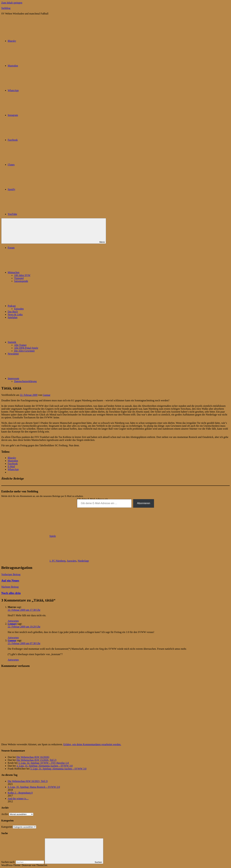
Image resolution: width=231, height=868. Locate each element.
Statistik (36, 342)
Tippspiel (19, 278)
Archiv (5, 814)
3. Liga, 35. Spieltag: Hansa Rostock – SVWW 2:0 (34, 787)
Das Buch (13, 312)
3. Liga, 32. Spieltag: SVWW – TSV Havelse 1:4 (43, 763)
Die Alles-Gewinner (24, 351)
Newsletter (13, 354)
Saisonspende (21, 281)
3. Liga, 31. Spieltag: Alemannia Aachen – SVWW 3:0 (44, 766)
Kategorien (7, 827)
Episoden (19, 309)
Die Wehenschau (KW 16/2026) (33, 757)
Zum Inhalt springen (12, 3)
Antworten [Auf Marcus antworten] (13, 621)
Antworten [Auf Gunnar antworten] (13, 660)
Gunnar (47, 395)
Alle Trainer (20, 345)
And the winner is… (18, 799)
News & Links (15, 314)
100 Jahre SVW (22, 275)
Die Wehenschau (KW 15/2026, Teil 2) (36, 760)
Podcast (36, 306)
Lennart (12, 624)
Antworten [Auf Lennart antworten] (13, 638)
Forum (11, 248)
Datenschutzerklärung (25, 381)
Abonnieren (144, 503)
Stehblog (6, 8)
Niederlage (83, 561)
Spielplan (13, 317)
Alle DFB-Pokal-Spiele (26, 348)
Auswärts (72, 561)
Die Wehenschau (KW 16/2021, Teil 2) (28, 781)
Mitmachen (38, 272)
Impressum (37, 378)
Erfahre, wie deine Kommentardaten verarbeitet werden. (92, 744)
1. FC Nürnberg (58, 561)
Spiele (53, 536)
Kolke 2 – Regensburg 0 (20, 793)
